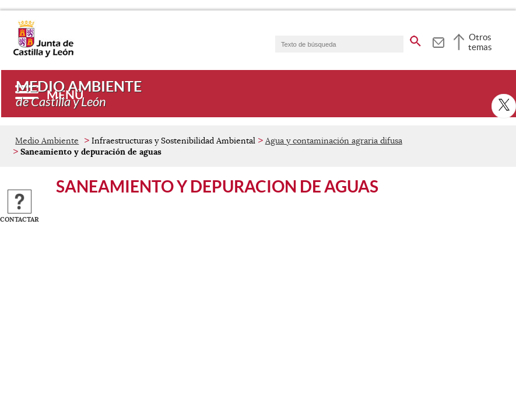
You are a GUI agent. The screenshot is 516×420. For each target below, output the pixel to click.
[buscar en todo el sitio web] (415, 39)
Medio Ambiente (47, 141)
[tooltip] (438, 41)
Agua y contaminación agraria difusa (334, 141)
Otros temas (480, 42)
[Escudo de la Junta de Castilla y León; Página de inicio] (43, 55)
